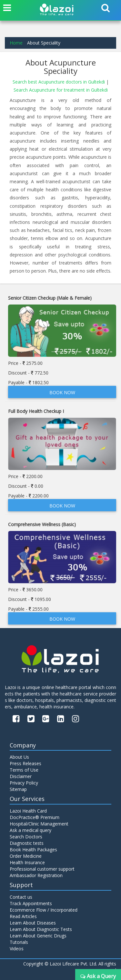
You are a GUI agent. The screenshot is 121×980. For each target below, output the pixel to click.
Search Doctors (26, 837)
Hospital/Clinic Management (39, 824)
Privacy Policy (24, 783)
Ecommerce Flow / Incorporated (44, 910)
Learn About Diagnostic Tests (41, 929)
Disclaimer (21, 776)
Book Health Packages (33, 850)
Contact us (21, 897)
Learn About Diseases (33, 923)
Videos (17, 949)
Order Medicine (26, 856)
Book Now (62, 392)
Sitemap (18, 789)
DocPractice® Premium (35, 817)
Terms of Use (24, 770)
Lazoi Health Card (28, 811)
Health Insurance (27, 862)
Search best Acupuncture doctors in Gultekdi (59, 82)
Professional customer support (42, 869)
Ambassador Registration (36, 875)
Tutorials (19, 942)
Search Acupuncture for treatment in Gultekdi (61, 90)
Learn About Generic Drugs (38, 936)
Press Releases (25, 763)
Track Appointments (31, 903)
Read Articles (23, 916)
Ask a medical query (30, 830)
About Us (19, 757)
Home (16, 43)
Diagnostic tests (27, 843)
